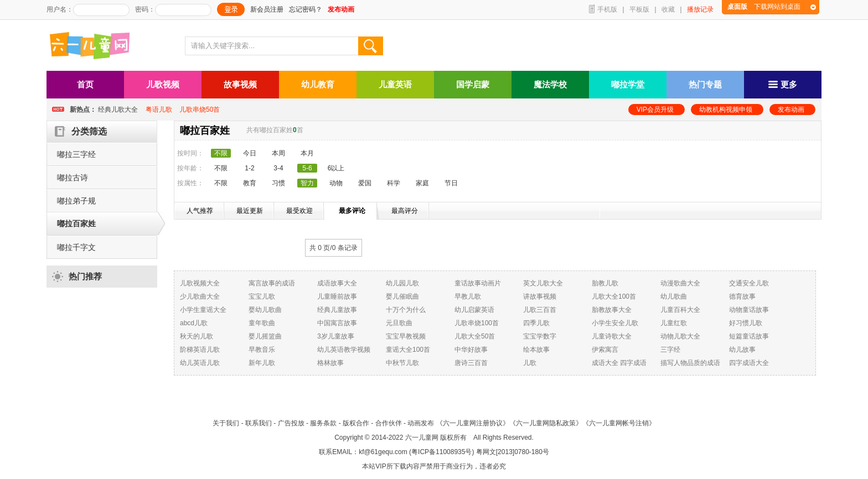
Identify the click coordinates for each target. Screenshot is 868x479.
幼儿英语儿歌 (200, 363)
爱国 (365, 183)
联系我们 (259, 423)
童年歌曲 (262, 323)
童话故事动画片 (478, 283)
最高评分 (405, 211)
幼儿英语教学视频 (344, 350)
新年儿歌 (262, 363)
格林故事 (330, 363)
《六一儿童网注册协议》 (473, 423)
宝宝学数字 (540, 336)
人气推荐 (200, 211)
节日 (451, 183)
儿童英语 (395, 84)
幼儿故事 (742, 350)
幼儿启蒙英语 (474, 310)
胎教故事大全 (612, 310)
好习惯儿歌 (746, 323)
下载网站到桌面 (764, 7)
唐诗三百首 (471, 363)
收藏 (668, 9)
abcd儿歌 (194, 323)
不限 (221, 168)
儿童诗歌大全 (612, 336)
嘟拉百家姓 (76, 223)
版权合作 (356, 423)
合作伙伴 (389, 423)
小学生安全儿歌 (615, 323)
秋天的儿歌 (197, 336)
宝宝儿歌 (262, 296)
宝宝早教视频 (406, 336)
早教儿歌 (468, 296)
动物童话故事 (749, 310)
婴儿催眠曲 (402, 296)
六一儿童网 (422, 438)
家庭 (422, 183)
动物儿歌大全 (680, 336)
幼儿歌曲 (674, 296)
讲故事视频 (540, 296)
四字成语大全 (749, 363)
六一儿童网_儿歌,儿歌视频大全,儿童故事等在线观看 (94, 47)
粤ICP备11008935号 (441, 452)
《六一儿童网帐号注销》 (619, 423)
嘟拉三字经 (76, 154)
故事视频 (240, 84)
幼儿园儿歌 (402, 283)
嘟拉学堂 (628, 84)
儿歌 (530, 363)
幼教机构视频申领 (726, 110)
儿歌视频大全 (200, 283)
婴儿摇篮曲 (265, 336)
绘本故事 (536, 350)
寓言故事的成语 (272, 283)
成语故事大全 (337, 283)
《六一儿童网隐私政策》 (546, 423)
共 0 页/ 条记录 (334, 248)
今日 (250, 153)
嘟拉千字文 (76, 247)
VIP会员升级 (655, 110)
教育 (250, 183)
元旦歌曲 (399, 323)
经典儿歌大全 (118, 110)
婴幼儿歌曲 (265, 310)
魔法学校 (550, 84)
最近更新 (250, 211)
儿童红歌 (674, 323)
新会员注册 (267, 9)
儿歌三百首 (540, 310)
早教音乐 (262, 350)
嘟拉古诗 (73, 178)
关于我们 (226, 423)
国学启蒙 (473, 84)
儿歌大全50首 (475, 336)
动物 (336, 183)
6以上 (336, 168)
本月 (307, 153)
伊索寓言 (605, 350)
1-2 (249, 168)
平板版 (639, 9)
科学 (394, 183)
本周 (278, 153)
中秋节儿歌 (402, 363)
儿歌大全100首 (614, 296)
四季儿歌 (536, 323)
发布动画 (791, 110)
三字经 (670, 350)
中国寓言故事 (337, 323)
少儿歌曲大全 (200, 296)
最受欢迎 (299, 211)
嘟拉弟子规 (76, 201)
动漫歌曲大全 (680, 283)
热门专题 (705, 84)
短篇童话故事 (749, 336)
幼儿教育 (318, 84)
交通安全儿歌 (749, 283)
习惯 (278, 183)
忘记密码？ (306, 9)
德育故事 (742, 296)
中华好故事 (471, 350)
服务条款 (323, 423)
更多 (783, 84)
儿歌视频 (163, 84)
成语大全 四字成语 (619, 363)
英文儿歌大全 (543, 283)
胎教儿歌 (605, 283)
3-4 (278, 168)
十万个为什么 (406, 310)
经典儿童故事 (337, 310)
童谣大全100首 (408, 350)
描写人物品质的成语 (690, 363)
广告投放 (291, 423)
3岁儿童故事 (336, 336)
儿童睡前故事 (337, 296)
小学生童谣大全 (203, 310)
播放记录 (700, 9)
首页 (85, 84)
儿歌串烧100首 (477, 323)
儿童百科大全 (680, 310)
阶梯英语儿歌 (200, 350)
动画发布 (421, 423)
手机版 (607, 9)
